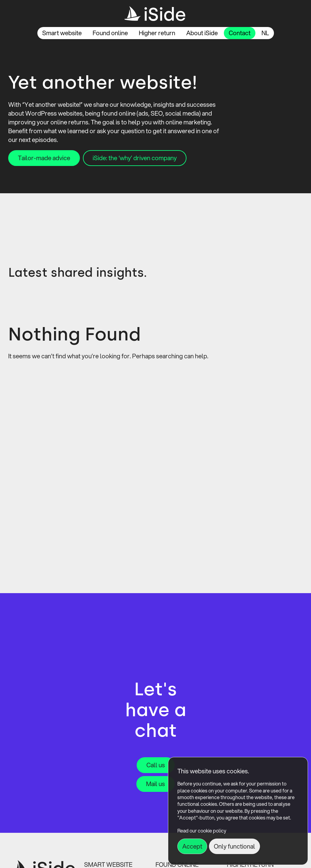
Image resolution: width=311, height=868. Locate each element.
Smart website (62, 33)
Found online (110, 33)
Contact (240, 33)
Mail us (155, 784)
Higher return (157, 33)
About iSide (202, 33)
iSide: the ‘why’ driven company (135, 158)
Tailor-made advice (44, 158)
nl (265, 33)
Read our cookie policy (202, 831)
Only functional (234, 846)
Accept (192, 846)
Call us (156, 765)
